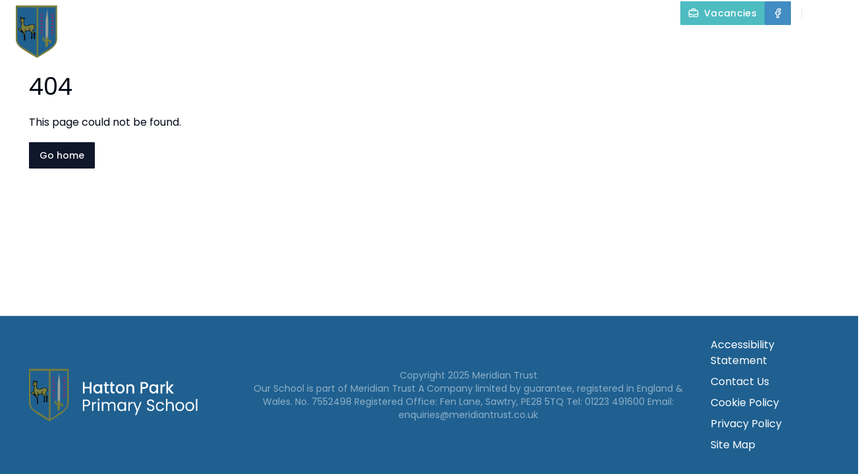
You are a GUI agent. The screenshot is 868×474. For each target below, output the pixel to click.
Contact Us (829, 43)
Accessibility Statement (743, 353)
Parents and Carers (714, 43)
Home (269, 43)
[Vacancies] (722, 13)
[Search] (819, 13)
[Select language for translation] (847, 13)
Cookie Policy (745, 403)
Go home (62, 155)
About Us (343, 43)
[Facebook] (778, 13)
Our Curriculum (580, 43)
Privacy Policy (746, 424)
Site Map (733, 445)
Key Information (454, 43)
